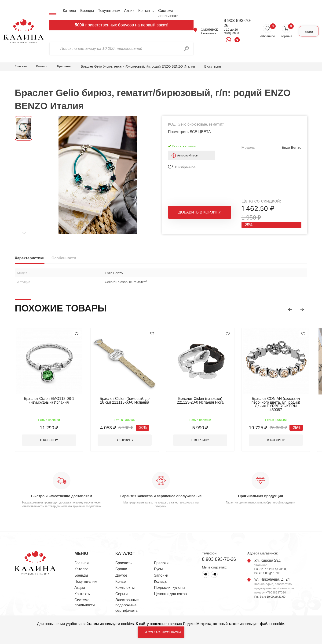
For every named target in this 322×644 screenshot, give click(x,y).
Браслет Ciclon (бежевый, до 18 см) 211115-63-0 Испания (127, 400)
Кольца (160, 578)
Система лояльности (167, 13)
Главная (21, 66)
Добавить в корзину (200, 213)
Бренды (86, 11)
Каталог (69, 11)
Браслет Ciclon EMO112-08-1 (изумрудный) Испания (50, 400)
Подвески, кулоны (170, 584)
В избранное (185, 167)
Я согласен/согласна (163, 632)
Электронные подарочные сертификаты (127, 602)
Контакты (145, 11)
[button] (289, 309)
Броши (121, 566)
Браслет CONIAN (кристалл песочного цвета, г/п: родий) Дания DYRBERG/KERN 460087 (282, 402)
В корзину (50, 437)
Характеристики (30, 258)
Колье (121, 578)
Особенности (64, 258)
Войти (306, 31)
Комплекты (125, 584)
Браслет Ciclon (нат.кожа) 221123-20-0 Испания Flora (204, 400)
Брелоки (161, 560)
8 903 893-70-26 (234, 23)
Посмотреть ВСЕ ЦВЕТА (189, 132)
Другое (121, 572)
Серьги (121, 591)
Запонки (161, 572)
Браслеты (65, 66)
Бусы (158, 566)
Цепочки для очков (170, 591)
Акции (129, 11)
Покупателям (108, 11)
